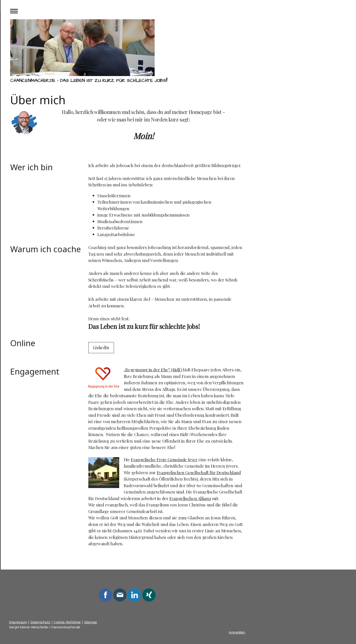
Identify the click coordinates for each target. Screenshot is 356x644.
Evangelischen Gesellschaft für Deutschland (199, 472)
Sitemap (91, 622)
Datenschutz (40, 622)
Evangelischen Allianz (190, 498)
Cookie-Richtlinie (67, 622)
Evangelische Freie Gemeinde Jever (164, 459)
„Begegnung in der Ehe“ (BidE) (153, 370)
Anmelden (237, 632)
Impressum (18, 622)
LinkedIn (101, 348)
